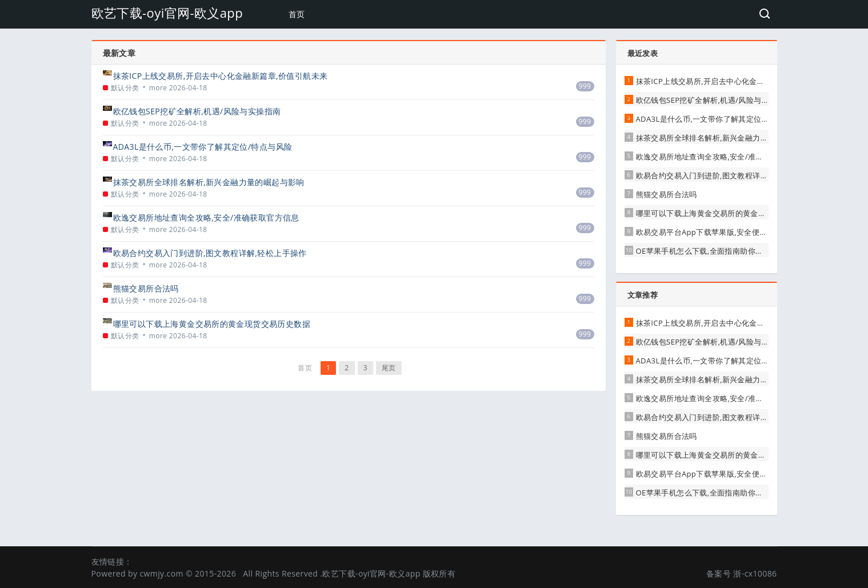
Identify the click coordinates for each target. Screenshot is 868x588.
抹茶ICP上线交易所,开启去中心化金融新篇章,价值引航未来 (221, 76)
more (158, 88)
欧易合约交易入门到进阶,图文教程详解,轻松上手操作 (210, 253)
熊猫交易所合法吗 (146, 288)
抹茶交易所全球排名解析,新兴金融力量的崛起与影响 (209, 182)
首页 (297, 14)
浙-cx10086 (755, 573)
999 (585, 86)
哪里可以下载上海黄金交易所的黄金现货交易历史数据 (212, 324)
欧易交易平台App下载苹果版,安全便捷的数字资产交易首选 (736, 232)
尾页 (389, 368)
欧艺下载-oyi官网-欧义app (167, 13)
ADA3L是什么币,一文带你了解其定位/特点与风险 (203, 147)
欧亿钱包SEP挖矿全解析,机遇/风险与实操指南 (197, 111)
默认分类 (125, 88)
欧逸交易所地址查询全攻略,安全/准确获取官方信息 (206, 217)
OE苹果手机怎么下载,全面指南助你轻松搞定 (711, 251)
